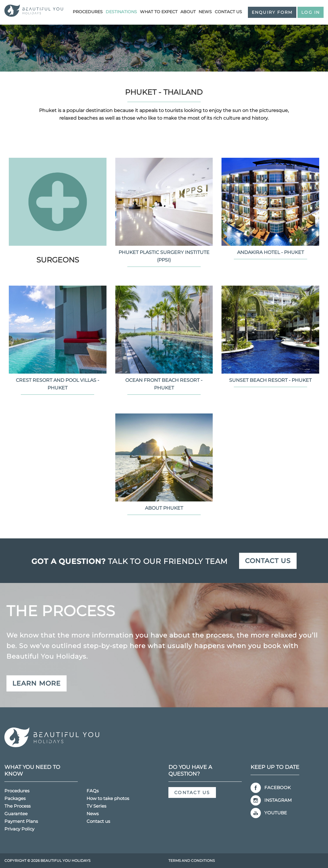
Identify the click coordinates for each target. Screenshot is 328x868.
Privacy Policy (19, 829)
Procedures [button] (88, 12)
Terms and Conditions (192, 861)
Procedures (17, 791)
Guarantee (16, 814)
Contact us (228, 12)
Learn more (37, 683)
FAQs (93, 791)
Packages (15, 798)
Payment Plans (21, 821)
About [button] (188, 12)
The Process (17, 806)
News (205, 12)
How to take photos (108, 798)
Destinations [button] (121, 12)
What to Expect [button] (159, 12)
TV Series (96, 806)
